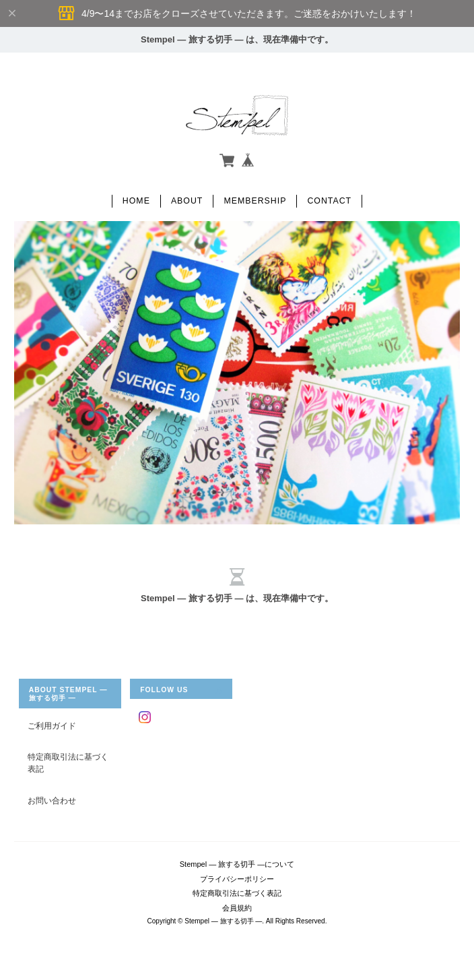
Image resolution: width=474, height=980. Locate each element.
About (187, 201)
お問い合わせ (52, 800)
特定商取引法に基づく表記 (68, 763)
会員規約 (237, 908)
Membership (255, 201)
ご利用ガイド (52, 726)
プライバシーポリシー (237, 879)
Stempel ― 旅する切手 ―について (237, 864)
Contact (329, 201)
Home (136, 201)
